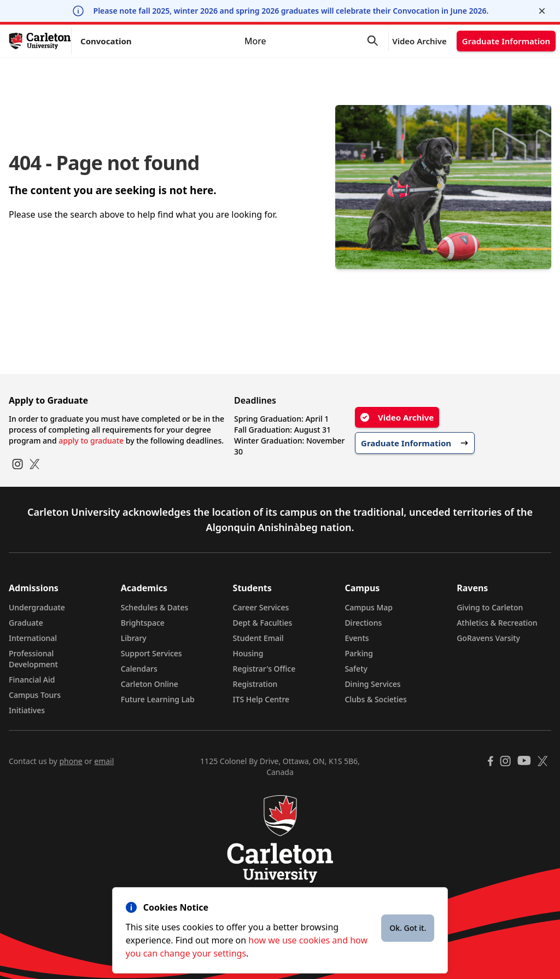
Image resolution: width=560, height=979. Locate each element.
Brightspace (143, 623)
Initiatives (27, 710)
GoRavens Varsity (488, 638)
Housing (248, 653)
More (319, 41)
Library (134, 638)
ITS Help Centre (261, 699)
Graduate (26, 623)
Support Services (151, 653)
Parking (359, 653)
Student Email (258, 638)
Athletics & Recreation (497, 623)
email (104, 761)
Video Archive (419, 41)
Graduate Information (506, 41)
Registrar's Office (264, 669)
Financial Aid (32, 680)
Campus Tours (35, 695)
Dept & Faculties (263, 623)
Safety (356, 669)
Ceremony (173, 41)
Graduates (232, 41)
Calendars (139, 669)
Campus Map (369, 607)
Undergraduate (37, 607)
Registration (255, 684)
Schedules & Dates (155, 607)
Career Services (261, 607)
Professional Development (33, 659)
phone (71, 761)
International (33, 638)
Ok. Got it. (408, 928)
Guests (285, 41)
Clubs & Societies (375, 699)
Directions (363, 623)
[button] (378, 41)
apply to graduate (91, 441)
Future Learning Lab (158, 699)
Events (357, 638)
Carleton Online (150, 684)
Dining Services (372, 684)
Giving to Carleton (490, 607)
